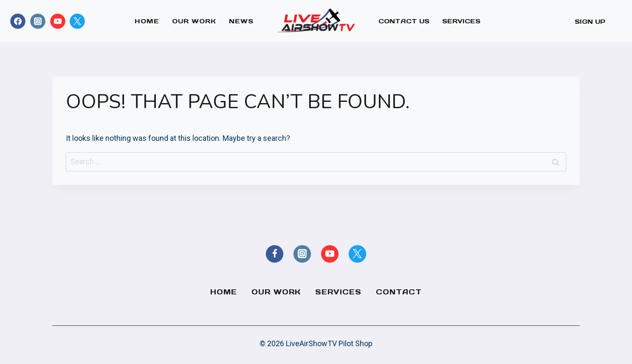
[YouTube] (58, 21)
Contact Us (404, 21)
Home (147, 21)
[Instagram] (38, 21)
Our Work (194, 21)
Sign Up (590, 21)
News (241, 21)
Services (461, 21)
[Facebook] (18, 21)
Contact (399, 292)
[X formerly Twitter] (77, 21)
